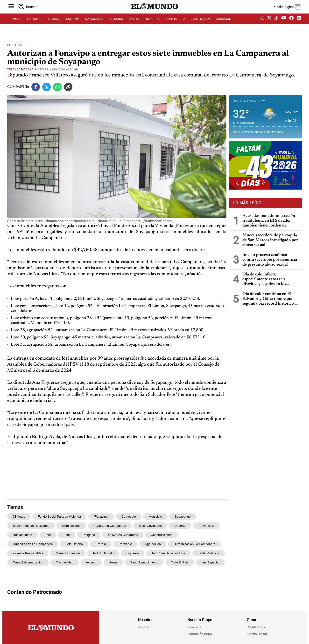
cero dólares (71, 526)
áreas (113, 562)
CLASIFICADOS (201, 23)
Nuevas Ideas (22, 535)
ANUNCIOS (223, 23)
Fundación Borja (200, 634)
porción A (126, 544)
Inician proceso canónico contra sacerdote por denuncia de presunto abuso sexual (270, 260)
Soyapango (183, 517)
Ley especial (210, 562)
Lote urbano (74, 544)
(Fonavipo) (101, 517)
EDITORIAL (34, 23)
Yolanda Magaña (20, 69)
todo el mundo (103, 553)
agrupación (153, 544)
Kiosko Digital (257, 634)
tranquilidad (65, 562)
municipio (155, 517)
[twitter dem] (269, 23)
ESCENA (171, 23)
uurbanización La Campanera (194, 544)
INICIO (17, 23)
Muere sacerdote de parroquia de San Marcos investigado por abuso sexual (270, 240)
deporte (180, 526)
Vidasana (194, 627)
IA (184, 23)
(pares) (101, 544)
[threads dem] (262, 24)
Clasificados (256, 627)
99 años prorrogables (28, 553)
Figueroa (132, 553)
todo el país (180, 562)
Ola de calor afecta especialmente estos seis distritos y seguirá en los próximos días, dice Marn (265, 279)
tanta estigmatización (28, 562)
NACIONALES (94, 23)
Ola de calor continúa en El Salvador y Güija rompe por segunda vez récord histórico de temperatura (271, 299)
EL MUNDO (116, 23)
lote (67, 535)
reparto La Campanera (110, 526)
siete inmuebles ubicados (31, 526)
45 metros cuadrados (123, 535)
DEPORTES (153, 23)
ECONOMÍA (72, 23)
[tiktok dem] (276, 23)
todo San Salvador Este (168, 553)
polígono (89, 535)
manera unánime (68, 553)
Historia (144, 627)
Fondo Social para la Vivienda (59, 517)
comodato (129, 517)
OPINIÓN (135, 23)
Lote (48, 535)
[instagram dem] (301, 24)
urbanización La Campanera (33, 544)
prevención (206, 526)
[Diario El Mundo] (154, 13)
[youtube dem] (284, 24)
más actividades (150, 526)
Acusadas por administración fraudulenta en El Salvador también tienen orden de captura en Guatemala (269, 221)
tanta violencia (209, 553)
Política (14, 45)
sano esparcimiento (144, 562)
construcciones (162, 535)
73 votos (19, 517)
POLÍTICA (53, 23)
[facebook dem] (291, 24)
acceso (91, 562)
